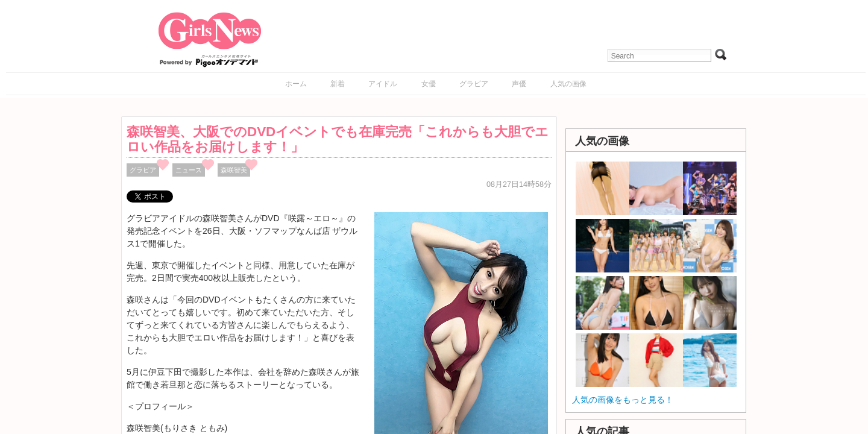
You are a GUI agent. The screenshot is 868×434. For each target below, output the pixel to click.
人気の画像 (568, 84)
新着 (338, 84)
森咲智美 (234, 170)
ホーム (296, 84)
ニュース (189, 170)
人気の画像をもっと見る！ (623, 400)
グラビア (474, 84)
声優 (519, 84)
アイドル (383, 84)
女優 (429, 84)
